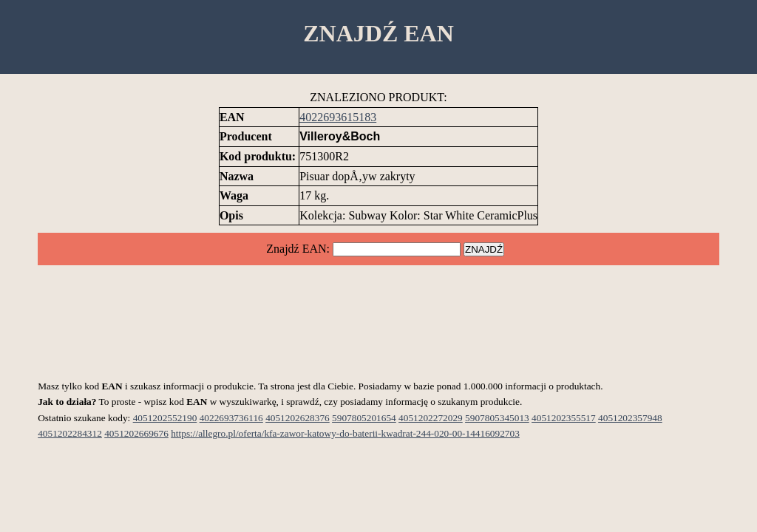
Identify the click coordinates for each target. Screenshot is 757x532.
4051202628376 (298, 418)
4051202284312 (70, 433)
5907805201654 (364, 418)
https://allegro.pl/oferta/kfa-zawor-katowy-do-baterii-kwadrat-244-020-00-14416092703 (345, 433)
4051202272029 (431, 418)
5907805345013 (497, 418)
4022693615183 (338, 117)
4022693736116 (231, 418)
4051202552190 (165, 418)
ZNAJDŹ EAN (378, 33)
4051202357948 (630, 418)
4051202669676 (136, 433)
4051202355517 (564, 418)
